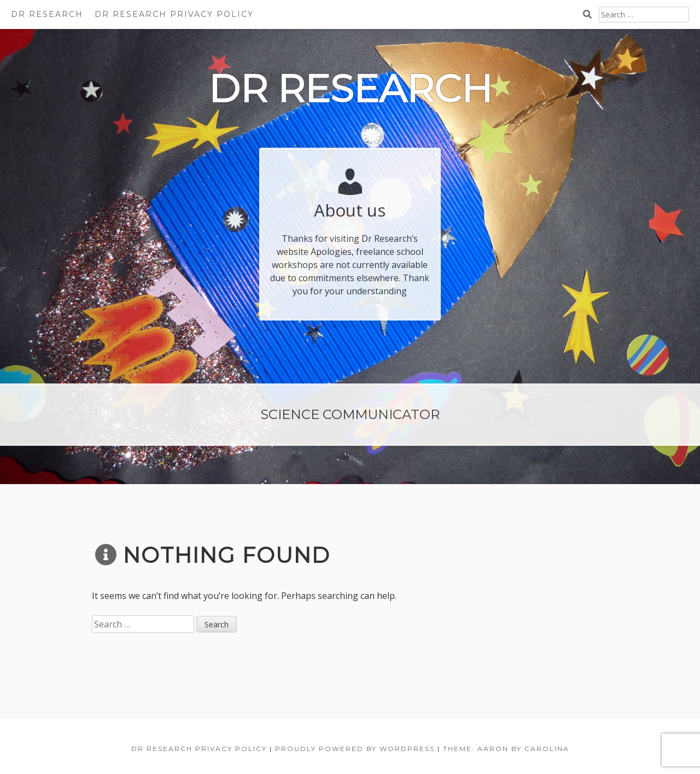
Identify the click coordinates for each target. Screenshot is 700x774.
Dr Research (47, 14)
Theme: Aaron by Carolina (506, 749)
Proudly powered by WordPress (355, 749)
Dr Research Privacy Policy (174, 14)
